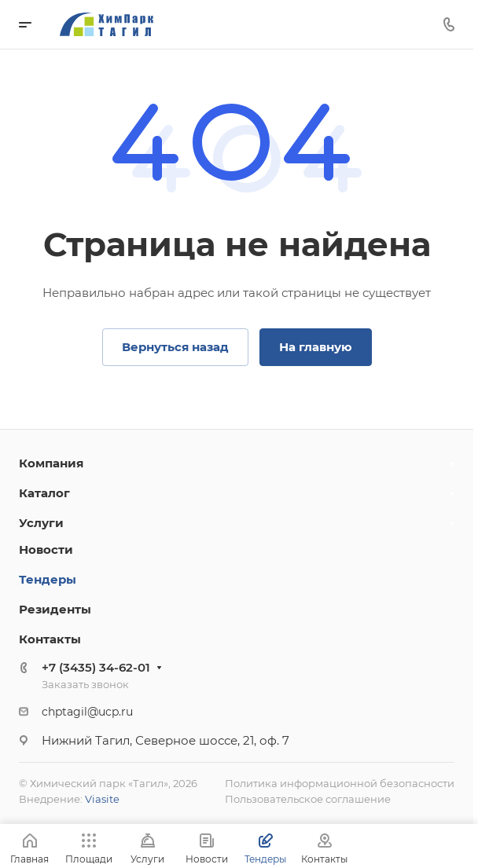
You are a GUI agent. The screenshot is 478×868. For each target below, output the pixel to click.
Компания (51, 463)
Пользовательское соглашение (308, 799)
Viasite (102, 799)
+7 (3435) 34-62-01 (96, 667)
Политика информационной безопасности (340, 783)
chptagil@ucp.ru (87, 712)
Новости (46, 549)
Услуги (41, 523)
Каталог (44, 493)
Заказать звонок (85, 684)
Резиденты (55, 609)
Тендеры (48, 579)
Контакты (50, 639)
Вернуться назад (175, 347)
